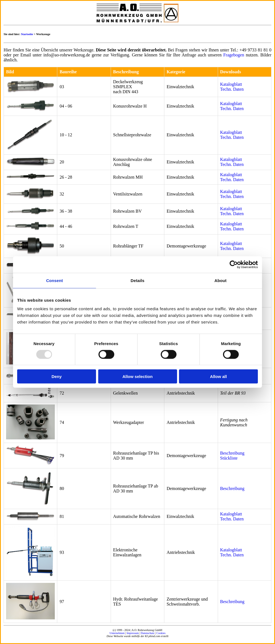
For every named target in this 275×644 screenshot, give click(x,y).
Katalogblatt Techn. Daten (232, 87)
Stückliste (229, 458)
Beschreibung (232, 453)
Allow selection (137, 376)
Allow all (218, 376)
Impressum (133, 633)
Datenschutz (148, 633)
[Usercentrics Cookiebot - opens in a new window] (234, 264)
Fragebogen (234, 55)
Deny (57, 376)
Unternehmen (117, 633)
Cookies (161, 633)
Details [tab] (137, 280)
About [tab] (220, 280)
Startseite (27, 34)
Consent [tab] (55, 280)
